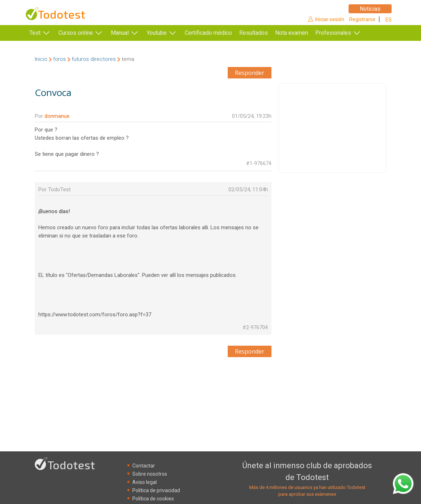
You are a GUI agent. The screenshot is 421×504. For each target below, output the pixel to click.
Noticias (370, 9)
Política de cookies (153, 499)
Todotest (62, 14)
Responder (250, 73)
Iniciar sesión (330, 19)
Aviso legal (145, 482)
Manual (120, 33)
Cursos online (76, 33)
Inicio (41, 59)
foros (60, 59)
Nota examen (302, 33)
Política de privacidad (156, 490)
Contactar (144, 466)
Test (35, 33)
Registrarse (362, 19)
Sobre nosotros (150, 474)
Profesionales (344, 33)
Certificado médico (208, 33)
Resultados (264, 33)
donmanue (57, 116)
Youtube (157, 33)
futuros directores (94, 59)
